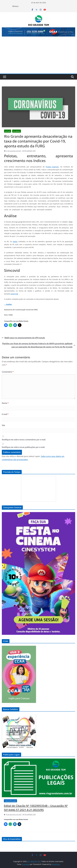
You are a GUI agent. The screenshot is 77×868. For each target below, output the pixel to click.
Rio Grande (17, 131)
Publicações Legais (10, 801)
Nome (5, 403)
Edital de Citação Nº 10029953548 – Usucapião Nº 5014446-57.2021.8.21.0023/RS (36, 808)
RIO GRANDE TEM (30, 151)
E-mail (5, 414)
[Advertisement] (38, 56)
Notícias (8, 131)
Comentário (8, 372)
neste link (14, 294)
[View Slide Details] (38, 32)
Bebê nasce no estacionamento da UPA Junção (23, 338)
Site (3, 425)
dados (15, 241)
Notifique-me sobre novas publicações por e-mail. (23, 447)
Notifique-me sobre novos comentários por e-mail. (24, 440)
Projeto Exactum (52, 167)
